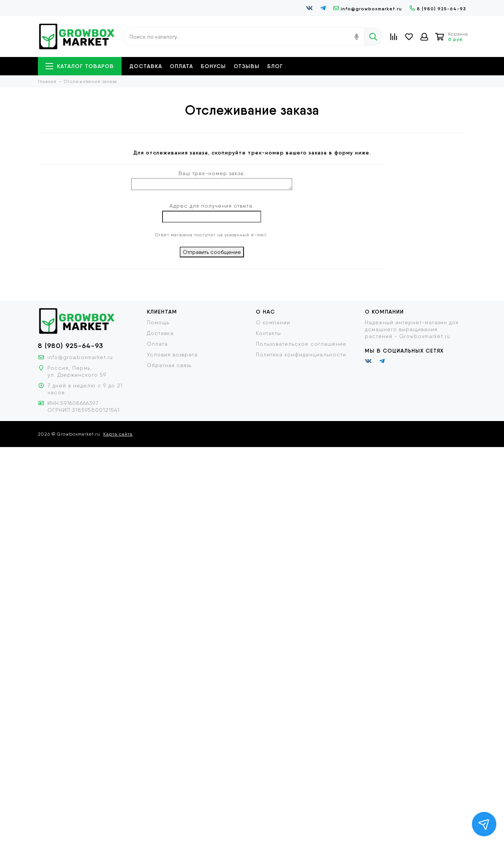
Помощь (158, 322)
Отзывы (247, 66)
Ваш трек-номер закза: (212, 173)
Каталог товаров (80, 66)
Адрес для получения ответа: (212, 206)
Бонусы (213, 66)
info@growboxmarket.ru (368, 9)
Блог (275, 66)
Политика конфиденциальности (301, 355)
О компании (273, 322)
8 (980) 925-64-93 (438, 9)
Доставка (146, 66)
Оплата (181, 66)
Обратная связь (169, 365)
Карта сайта (118, 434)
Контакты (268, 333)
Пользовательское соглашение (301, 344)
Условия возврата (172, 355)
